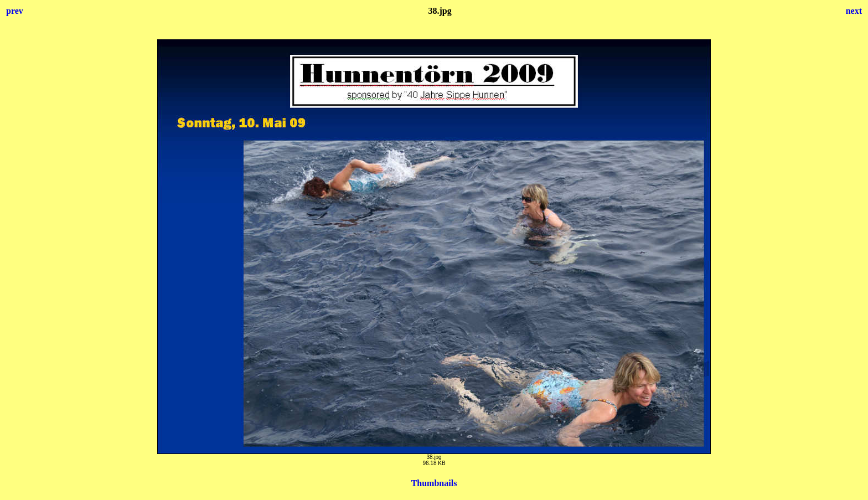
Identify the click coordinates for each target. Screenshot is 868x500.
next (854, 11)
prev (15, 11)
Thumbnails (434, 483)
